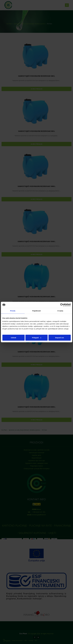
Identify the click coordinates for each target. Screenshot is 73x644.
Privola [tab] (13, 311)
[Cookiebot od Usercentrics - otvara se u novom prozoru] (62, 305)
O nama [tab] (60, 311)
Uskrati (14, 338)
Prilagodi (37, 338)
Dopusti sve (59, 338)
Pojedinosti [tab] (37, 311)
